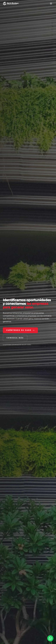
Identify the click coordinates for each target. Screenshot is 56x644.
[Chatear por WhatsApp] (50, 638)
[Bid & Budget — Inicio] (11, 4)
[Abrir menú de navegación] (51, 4)
